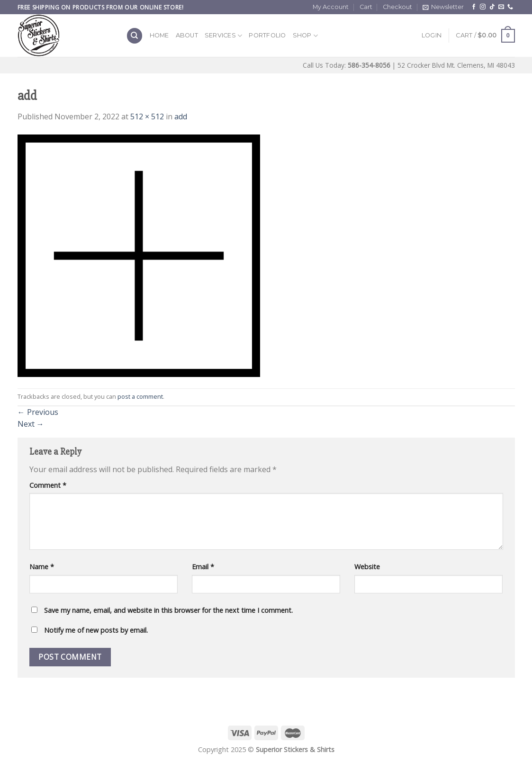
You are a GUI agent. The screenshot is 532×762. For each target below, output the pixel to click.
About (187, 35)
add (181, 117)
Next (31, 424)
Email (203, 567)
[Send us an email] (501, 7)
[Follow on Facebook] (474, 7)
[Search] (135, 36)
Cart (366, 7)
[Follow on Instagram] (483, 7)
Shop (305, 36)
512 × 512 (147, 117)
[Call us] (510, 7)
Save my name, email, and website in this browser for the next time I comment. (168, 610)
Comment (48, 485)
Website (367, 567)
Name (42, 567)
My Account (331, 7)
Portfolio (267, 35)
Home (159, 35)
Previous (38, 412)
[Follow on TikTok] (492, 7)
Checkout (397, 7)
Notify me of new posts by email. (96, 630)
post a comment (140, 396)
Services (224, 36)
